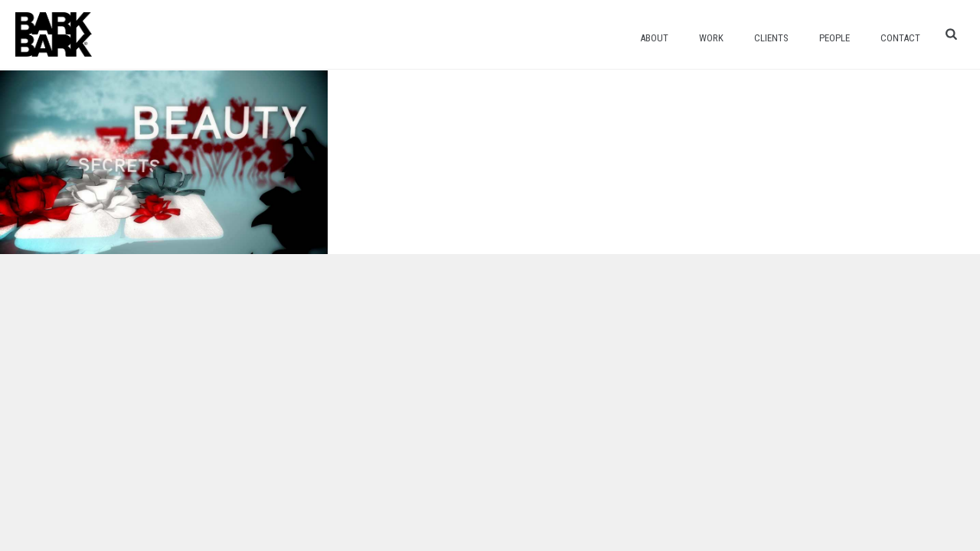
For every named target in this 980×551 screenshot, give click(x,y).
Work (711, 38)
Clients (771, 38)
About (654, 38)
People (835, 38)
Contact (900, 38)
